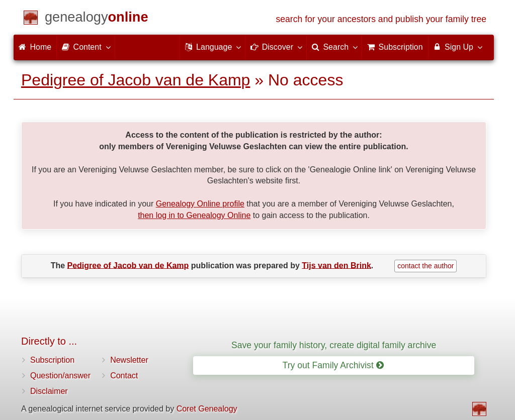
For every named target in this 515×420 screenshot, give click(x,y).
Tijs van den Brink (336, 265)
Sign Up (457, 47)
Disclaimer (49, 391)
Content (85, 47)
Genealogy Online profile (200, 204)
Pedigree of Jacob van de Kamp (136, 80)
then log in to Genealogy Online (194, 215)
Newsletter (129, 360)
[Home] (97, 19)
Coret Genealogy (207, 409)
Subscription (52, 360)
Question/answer (60, 376)
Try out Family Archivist (333, 365)
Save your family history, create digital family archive (334, 345)
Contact (124, 376)
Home (35, 47)
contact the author (425, 266)
